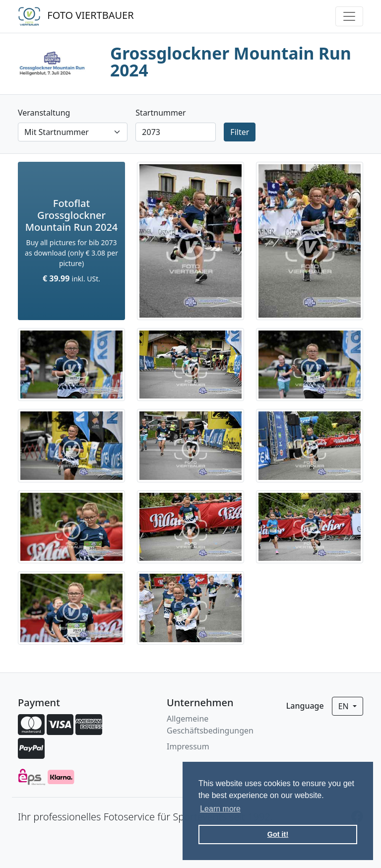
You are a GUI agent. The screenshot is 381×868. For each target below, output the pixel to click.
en (345, 706)
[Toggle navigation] (349, 16)
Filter (240, 132)
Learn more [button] (220, 809)
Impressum (188, 746)
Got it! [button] (278, 834)
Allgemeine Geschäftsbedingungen (210, 725)
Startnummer (160, 113)
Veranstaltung (44, 113)
